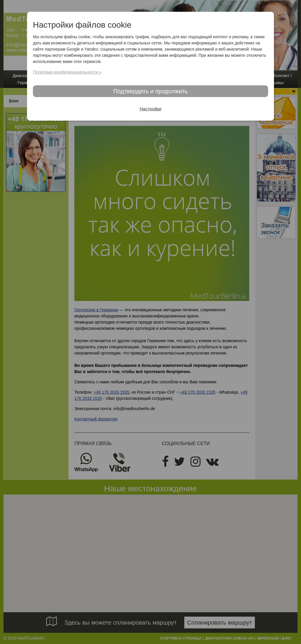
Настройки (150, 109)
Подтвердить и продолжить (150, 91)
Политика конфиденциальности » (67, 72)
